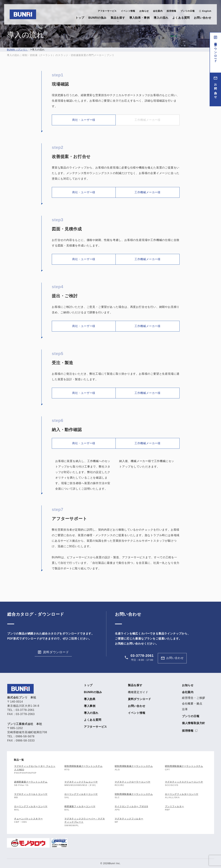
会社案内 (158, 11)
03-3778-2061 (142, 656)
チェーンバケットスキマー (28, 819)
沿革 (185, 709)
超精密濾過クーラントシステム (31, 782)
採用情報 (171, 11)
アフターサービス (107, 11)
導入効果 (90, 699)
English (207, 11)
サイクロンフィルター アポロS (131, 806)
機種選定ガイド (138, 692)
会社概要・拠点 (192, 704)
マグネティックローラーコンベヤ (133, 782)
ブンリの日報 (188, 11)
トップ (80, 18)
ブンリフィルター (174, 806)
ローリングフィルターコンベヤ (81, 794)
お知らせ (144, 11)
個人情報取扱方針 (194, 723)
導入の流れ (161, 18)
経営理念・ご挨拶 (194, 698)
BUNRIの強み (97, 18)
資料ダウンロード (216, 51)
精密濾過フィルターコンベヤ (80, 806)
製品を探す (118, 18)
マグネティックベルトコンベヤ (31, 794)
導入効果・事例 (140, 18)
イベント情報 (128, 11)
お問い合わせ (203, 18)
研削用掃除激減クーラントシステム (83, 766)
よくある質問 (181, 18)
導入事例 (90, 706)
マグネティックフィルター (129, 819)
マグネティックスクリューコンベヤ (184, 782)
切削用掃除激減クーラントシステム (134, 794)
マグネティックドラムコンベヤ (81, 782)
